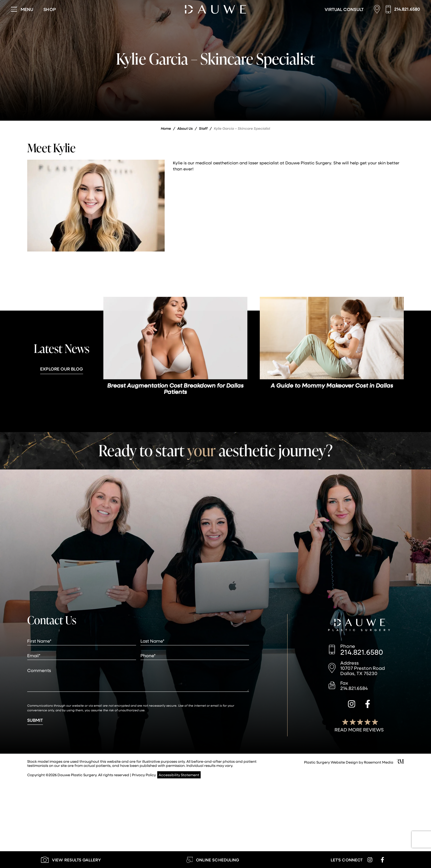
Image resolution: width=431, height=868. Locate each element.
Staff (203, 128)
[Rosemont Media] (400, 762)
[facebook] (368, 705)
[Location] (378, 9)
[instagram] (352, 705)
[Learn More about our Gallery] (71, 860)
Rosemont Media (379, 762)
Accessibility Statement (179, 775)
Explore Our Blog (62, 369)
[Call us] (403, 9)
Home (166, 128)
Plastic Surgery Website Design (331, 762)
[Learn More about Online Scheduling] (213, 860)
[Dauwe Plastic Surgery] (359, 626)
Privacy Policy (144, 775)
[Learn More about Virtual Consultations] (344, 9)
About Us (185, 128)
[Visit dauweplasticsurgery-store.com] (49, 9)
